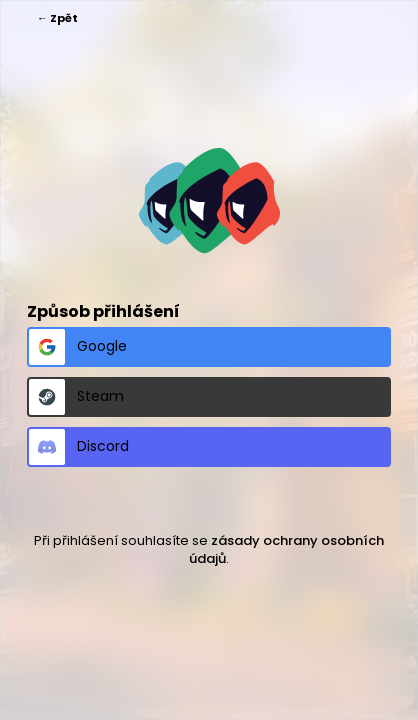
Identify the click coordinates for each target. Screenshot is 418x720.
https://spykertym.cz (209, 200)
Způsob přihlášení (103, 311)
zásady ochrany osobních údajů (286, 549)
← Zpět (57, 18)
